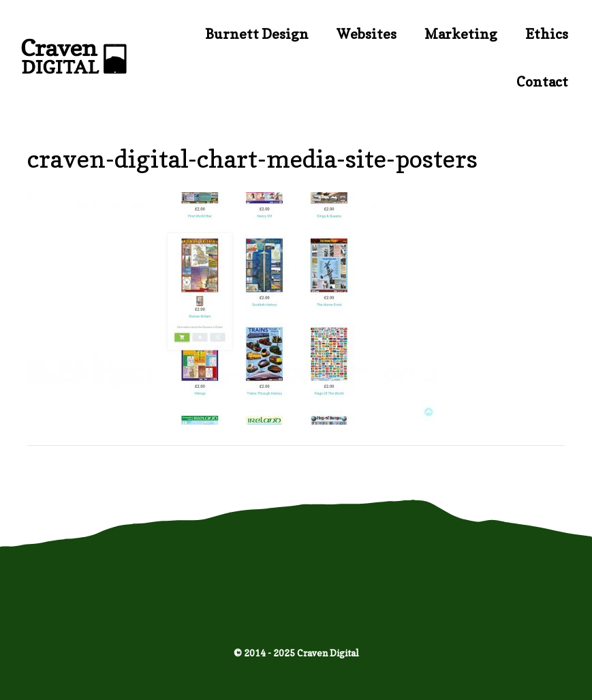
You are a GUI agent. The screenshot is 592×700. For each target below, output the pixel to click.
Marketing (461, 34)
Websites (367, 34)
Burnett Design (257, 34)
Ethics (547, 34)
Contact (542, 82)
